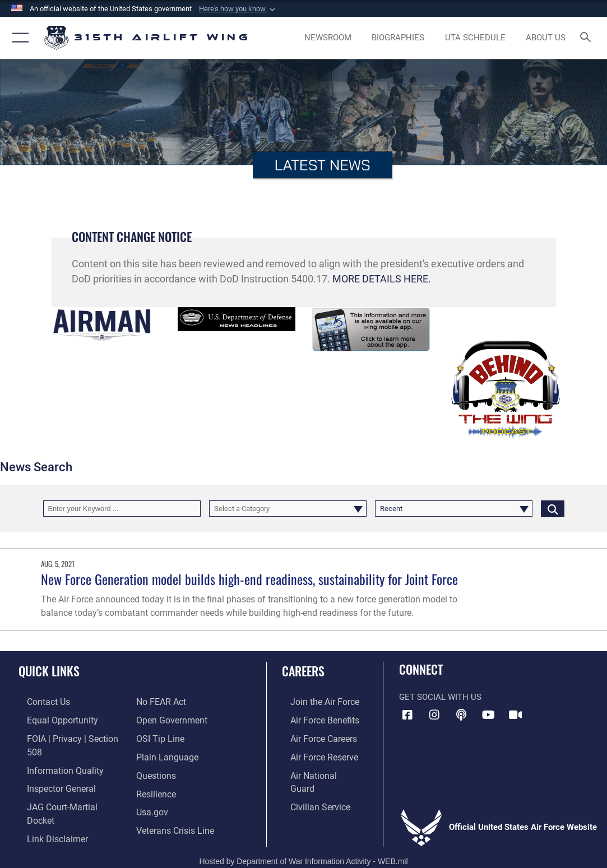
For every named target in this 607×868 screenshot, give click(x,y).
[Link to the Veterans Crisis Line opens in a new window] (174, 805)
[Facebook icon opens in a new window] (407, 715)
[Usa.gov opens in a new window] (151, 788)
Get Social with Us (440, 697)
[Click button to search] (553, 509)
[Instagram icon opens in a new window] (434, 715)
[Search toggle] (588, 38)
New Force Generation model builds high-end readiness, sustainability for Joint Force (249, 579)
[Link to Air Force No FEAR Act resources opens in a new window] (43, 823)
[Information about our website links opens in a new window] (48, 805)
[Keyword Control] (122, 509)
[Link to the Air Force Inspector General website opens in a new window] (52, 770)
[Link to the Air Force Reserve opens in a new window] (315, 753)
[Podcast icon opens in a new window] (461, 715)
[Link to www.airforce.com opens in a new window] (315, 701)
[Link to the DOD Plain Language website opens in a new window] (165, 736)
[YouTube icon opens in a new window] (488, 715)
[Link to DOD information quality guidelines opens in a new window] (54, 753)
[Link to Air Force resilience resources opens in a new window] (156, 770)
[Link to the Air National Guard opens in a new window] (316, 770)
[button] (238, 9)
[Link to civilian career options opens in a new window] (311, 788)
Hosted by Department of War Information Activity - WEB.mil (303, 843)
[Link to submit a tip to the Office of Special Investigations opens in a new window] (159, 718)
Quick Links (49, 671)
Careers (303, 671)
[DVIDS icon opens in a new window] (516, 715)
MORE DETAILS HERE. (382, 279)
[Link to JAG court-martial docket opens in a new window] (67, 788)
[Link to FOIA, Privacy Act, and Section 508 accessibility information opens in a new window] (70, 736)
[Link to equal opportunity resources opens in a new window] (52, 718)
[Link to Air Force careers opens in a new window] (315, 736)
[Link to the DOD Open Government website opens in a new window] (170, 701)
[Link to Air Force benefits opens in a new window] (315, 718)
